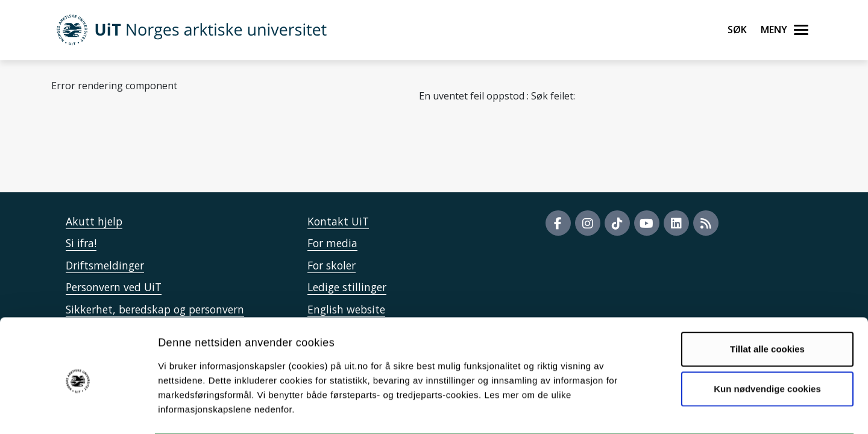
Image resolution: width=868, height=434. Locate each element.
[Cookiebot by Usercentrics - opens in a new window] (78, 410)
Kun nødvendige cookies (767, 341)
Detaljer (642, 410)
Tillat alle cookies (767, 302)
